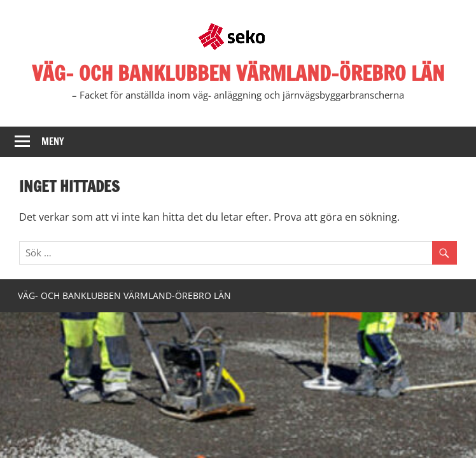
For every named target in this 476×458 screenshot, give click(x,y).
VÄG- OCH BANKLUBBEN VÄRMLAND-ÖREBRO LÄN (238, 73)
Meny (53, 142)
